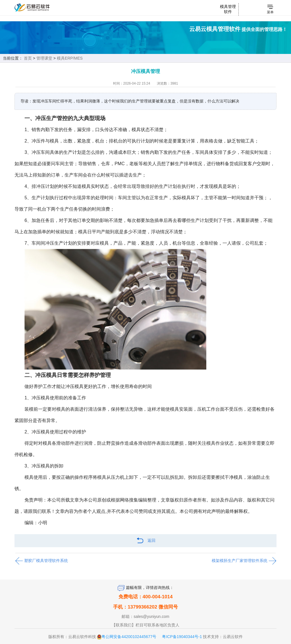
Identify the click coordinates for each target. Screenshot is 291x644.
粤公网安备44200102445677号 (129, 637)
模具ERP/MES (70, 58)
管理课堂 (44, 58)
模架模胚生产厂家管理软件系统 (244, 561)
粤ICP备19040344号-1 (182, 637)
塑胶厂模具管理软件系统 (41, 561)
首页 (28, 58)
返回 (145, 541)
